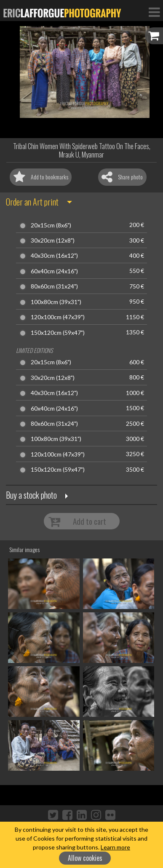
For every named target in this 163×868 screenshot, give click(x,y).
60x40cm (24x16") (54, 271)
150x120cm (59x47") (58, 333)
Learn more (115, 847)
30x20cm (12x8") (53, 240)
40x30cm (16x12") (54, 256)
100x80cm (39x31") (56, 302)
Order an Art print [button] (32, 202)
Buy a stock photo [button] (31, 495)
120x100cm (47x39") (58, 317)
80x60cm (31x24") (54, 286)
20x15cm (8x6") (51, 225)
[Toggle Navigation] (154, 12)
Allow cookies (85, 858)
